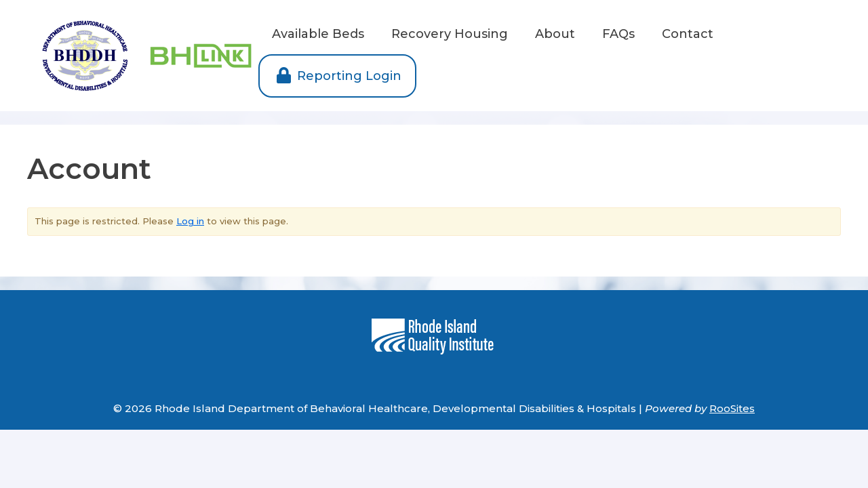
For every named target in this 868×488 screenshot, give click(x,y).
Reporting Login (337, 76)
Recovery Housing (450, 34)
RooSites (732, 408)
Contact (688, 34)
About (555, 34)
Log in (190, 221)
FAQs (618, 34)
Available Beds (318, 34)
